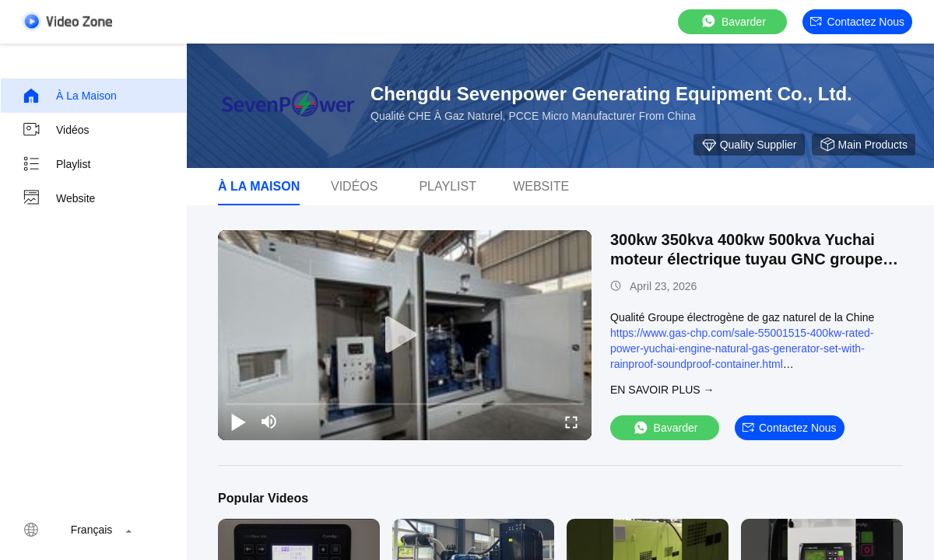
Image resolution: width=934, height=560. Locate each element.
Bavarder (733, 21)
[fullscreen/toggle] (571, 422)
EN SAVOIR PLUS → (662, 390)
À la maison (69, 96)
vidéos (354, 186)
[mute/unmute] (269, 422)
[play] (405, 335)
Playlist (56, 164)
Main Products (864, 145)
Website (58, 198)
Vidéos (56, 130)
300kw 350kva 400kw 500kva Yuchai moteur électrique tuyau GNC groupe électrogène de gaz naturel (746, 259)
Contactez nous (857, 22)
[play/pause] (238, 422)
